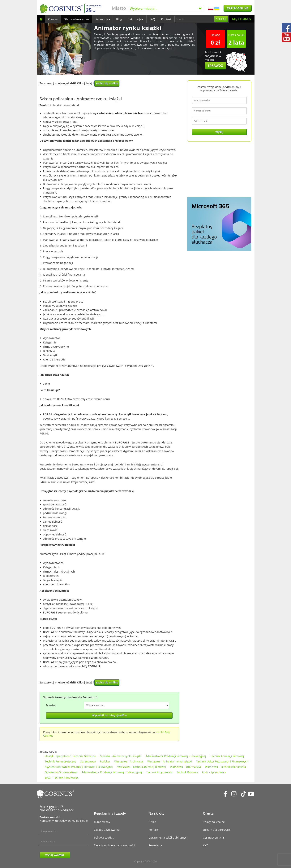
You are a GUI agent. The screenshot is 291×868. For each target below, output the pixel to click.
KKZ (205, 845)
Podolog (105, 761)
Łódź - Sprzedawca (214, 772)
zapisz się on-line (107, 83)
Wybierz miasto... (166, 8)
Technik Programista (159, 772)
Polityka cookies (104, 837)
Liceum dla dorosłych (216, 830)
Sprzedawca (88, 761)
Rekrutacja (136, 19)
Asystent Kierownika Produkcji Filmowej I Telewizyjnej (79, 767)
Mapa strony (102, 822)
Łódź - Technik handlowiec (62, 777)
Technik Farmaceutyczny (60, 761)
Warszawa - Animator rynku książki (170, 761)
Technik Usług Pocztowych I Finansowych (222, 761)
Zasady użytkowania (107, 830)
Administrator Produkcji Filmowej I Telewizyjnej (176, 756)
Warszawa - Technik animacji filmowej (142, 767)
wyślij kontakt (55, 855)
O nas (53, 19)
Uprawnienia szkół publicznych (168, 837)
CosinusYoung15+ (214, 837)
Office (152, 822)
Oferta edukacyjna (77, 19)
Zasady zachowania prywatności (115, 845)
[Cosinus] (61, 9)
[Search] (194, 19)
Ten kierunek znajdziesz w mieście (215, 60)
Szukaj (221, 19)
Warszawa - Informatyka (185, 767)
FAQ (152, 19)
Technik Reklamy (187, 772)
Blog (119, 19)
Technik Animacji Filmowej (227, 756)
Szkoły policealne (214, 822)
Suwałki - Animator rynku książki (121, 756)
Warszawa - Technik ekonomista (225, 767)
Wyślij (219, 132)
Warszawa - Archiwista (129, 761)
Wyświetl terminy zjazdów (109, 715)
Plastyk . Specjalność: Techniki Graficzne (70, 756)
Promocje (103, 19)
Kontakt (166, 19)
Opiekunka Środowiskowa (61, 772)
